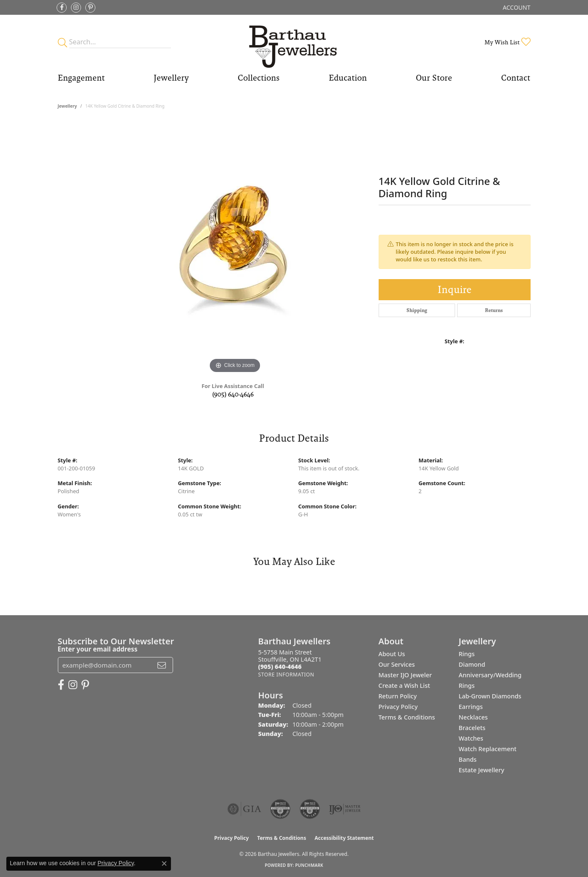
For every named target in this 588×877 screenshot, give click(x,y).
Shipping (417, 310)
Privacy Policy (398, 707)
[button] (516, 7)
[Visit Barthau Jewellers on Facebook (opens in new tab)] (62, 8)
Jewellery (171, 78)
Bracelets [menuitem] (472, 728)
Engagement (81, 78)
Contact (516, 78)
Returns (494, 310)
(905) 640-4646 (233, 394)
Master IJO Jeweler (405, 675)
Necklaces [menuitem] (473, 717)
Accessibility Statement (344, 838)
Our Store (434, 78)
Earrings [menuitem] (471, 707)
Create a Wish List (404, 686)
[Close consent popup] (164, 863)
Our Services (397, 664)
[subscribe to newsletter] (162, 665)
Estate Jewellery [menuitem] (482, 770)
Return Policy (398, 696)
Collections (259, 78)
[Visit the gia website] (244, 809)
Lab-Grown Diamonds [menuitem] (490, 696)
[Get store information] (286, 675)
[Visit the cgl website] (310, 809)
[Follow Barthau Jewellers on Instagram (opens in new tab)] (76, 8)
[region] (235, 249)
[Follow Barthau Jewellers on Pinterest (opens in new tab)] (90, 8)
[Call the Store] (280, 667)
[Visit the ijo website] (345, 809)
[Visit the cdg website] (280, 809)
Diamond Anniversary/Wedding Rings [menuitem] (490, 675)
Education (348, 78)
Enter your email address (98, 649)
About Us (392, 654)
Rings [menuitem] (467, 654)
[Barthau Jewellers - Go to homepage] (294, 42)
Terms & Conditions (407, 717)
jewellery (68, 106)
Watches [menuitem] (471, 738)
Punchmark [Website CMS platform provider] (309, 865)
